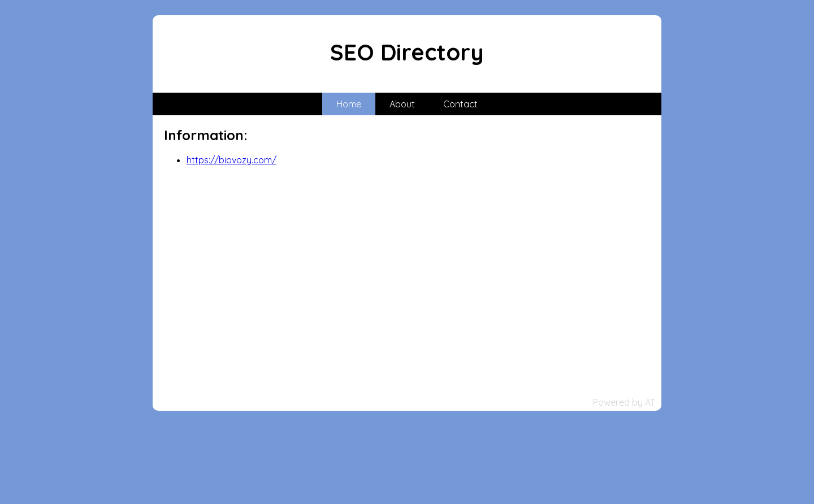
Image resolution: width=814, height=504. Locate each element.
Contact (460, 104)
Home (349, 104)
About (402, 104)
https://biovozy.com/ (231, 160)
